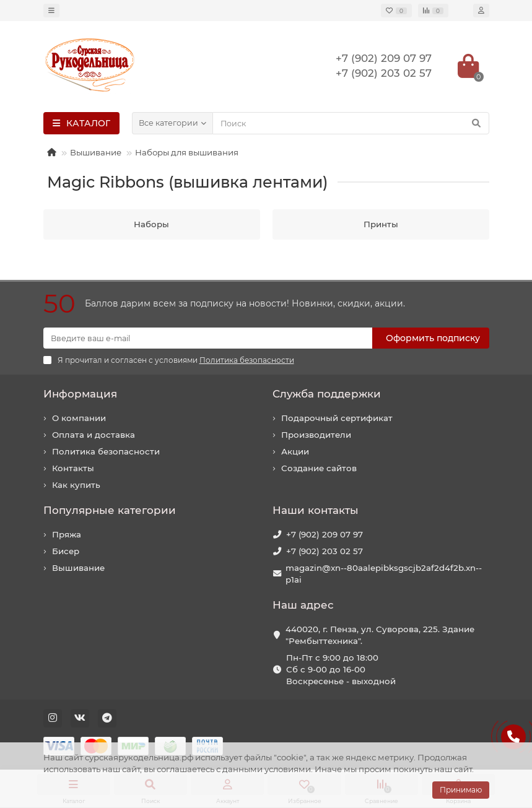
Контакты (73, 468)
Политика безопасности (106, 451)
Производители (316, 435)
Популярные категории (110, 510)
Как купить (76, 485)
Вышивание (96, 152)
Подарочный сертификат (337, 418)
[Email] (208, 338)
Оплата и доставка (94, 435)
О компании (79, 418)
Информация (80, 394)
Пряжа (67, 534)
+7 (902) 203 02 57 (325, 551)
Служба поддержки (327, 394)
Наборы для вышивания (187, 152)
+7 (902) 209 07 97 (325, 534)
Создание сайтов (319, 468)
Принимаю (461, 790)
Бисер (66, 551)
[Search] (351, 123)
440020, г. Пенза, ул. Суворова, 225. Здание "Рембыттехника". (380, 635)
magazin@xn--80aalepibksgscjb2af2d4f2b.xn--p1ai (384, 574)
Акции (295, 451)
